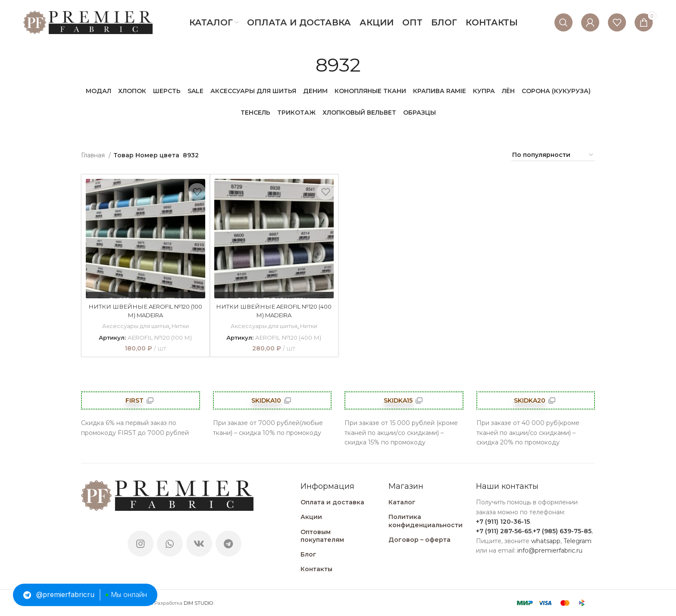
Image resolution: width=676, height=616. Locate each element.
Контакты (316, 569)
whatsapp (546, 541)
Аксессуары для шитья (135, 326)
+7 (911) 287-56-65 (504, 531)
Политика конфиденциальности (426, 521)
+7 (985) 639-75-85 (562, 531)
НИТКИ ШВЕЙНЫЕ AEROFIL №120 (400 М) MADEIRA (274, 311)
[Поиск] (563, 22)
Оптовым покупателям (322, 535)
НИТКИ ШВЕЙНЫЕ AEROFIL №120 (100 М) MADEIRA (145, 311)
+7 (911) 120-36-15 (503, 522)
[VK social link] (199, 543)
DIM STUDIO (199, 603)
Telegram (577, 541)
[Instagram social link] (141, 543)
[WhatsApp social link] (170, 543)
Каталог (402, 502)
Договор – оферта (419, 540)
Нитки (180, 326)
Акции (311, 517)
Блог (308, 554)
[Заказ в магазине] (553, 155)
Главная (94, 155)
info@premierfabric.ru (550, 550)
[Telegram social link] (228, 543)
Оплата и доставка (332, 502)
